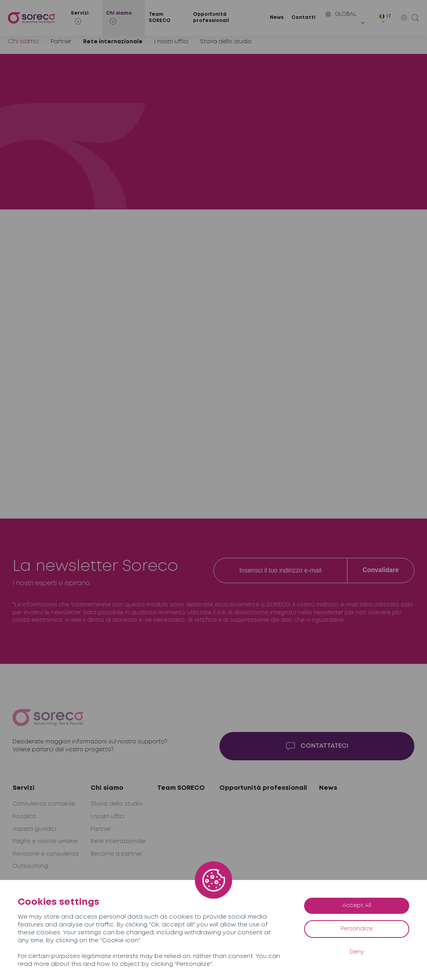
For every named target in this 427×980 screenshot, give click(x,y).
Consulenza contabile (44, 804)
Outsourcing (30, 866)
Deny (357, 952)
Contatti (304, 18)
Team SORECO (160, 18)
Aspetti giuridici (34, 829)
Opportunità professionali (211, 18)
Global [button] (341, 14)
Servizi (24, 788)
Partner (61, 42)
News (277, 18)
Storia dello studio (226, 42)
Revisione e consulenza (46, 854)
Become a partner (116, 854)
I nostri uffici (171, 42)
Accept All (357, 906)
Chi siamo (23, 42)
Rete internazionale (113, 42)
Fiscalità (24, 817)
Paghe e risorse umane (45, 841)
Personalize (357, 929)
